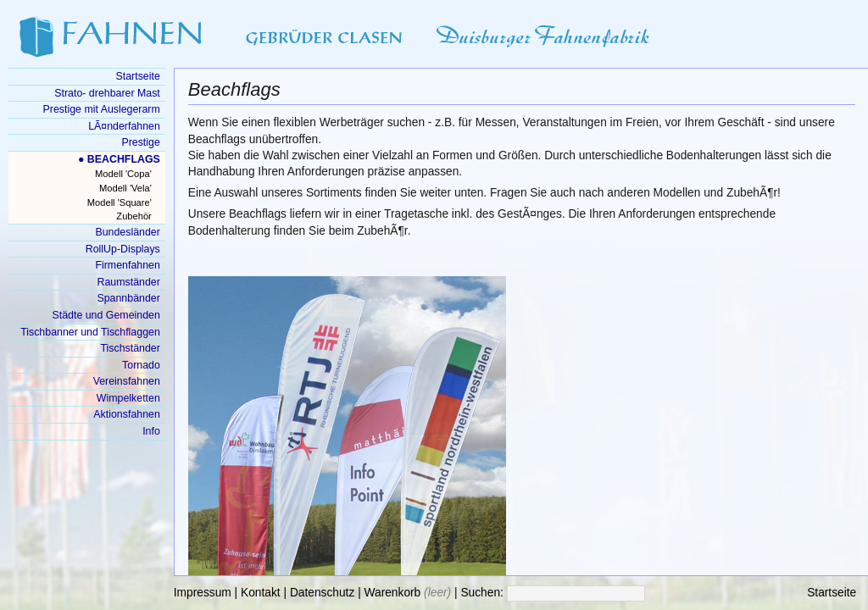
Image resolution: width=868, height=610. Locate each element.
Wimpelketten (128, 398)
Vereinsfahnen (127, 381)
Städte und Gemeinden (106, 315)
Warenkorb (393, 593)
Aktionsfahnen (126, 414)
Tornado (141, 365)
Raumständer (129, 282)
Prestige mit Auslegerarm (102, 109)
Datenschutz (322, 593)
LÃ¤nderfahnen (124, 126)
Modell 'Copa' (123, 174)
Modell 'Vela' (125, 188)
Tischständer (130, 348)
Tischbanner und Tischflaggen (90, 332)
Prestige (140, 142)
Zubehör (134, 216)
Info (151, 431)
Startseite (832, 593)
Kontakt (261, 593)
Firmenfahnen (127, 265)
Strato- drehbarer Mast (107, 93)
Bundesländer (127, 232)
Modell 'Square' (120, 202)
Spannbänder (128, 298)
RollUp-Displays (123, 249)
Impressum (203, 593)
